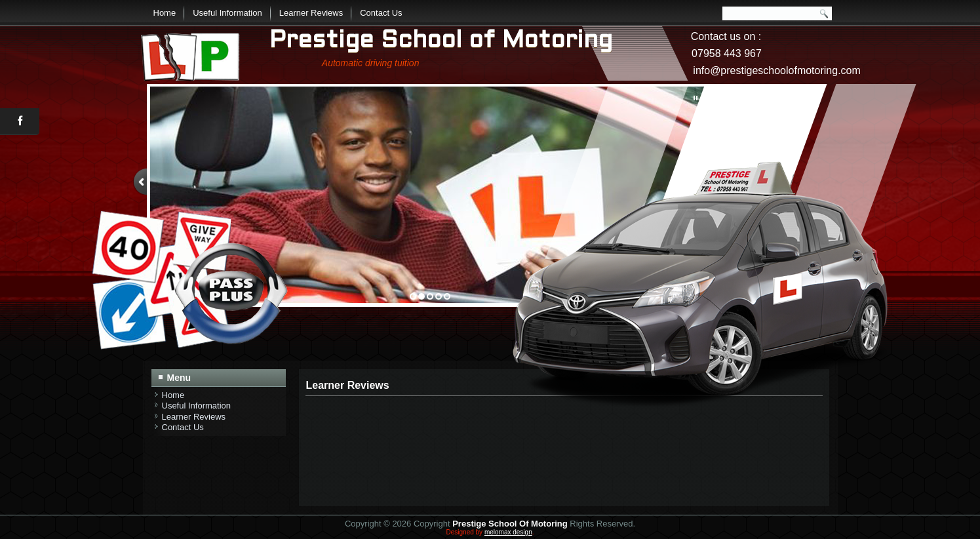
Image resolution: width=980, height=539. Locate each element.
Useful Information (227, 13)
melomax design (508, 532)
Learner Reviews (311, 13)
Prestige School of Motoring (441, 41)
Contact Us (381, 13)
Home (165, 13)
